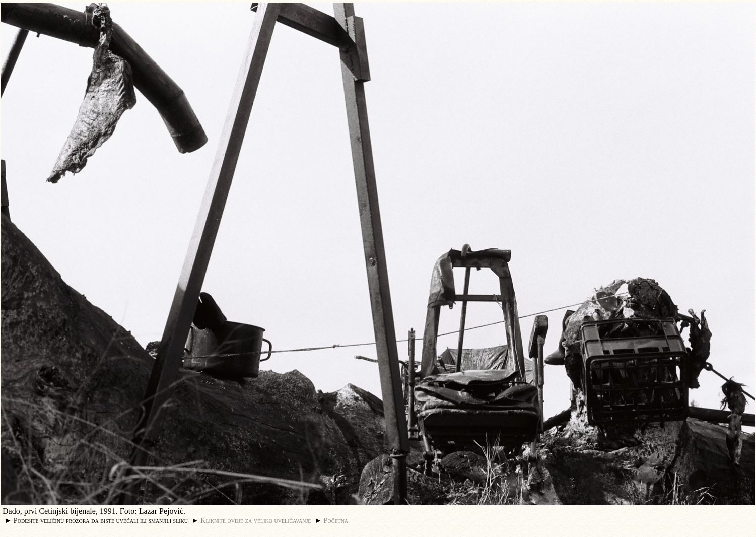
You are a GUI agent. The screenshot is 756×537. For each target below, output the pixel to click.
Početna (336, 520)
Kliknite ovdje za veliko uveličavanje (256, 520)
